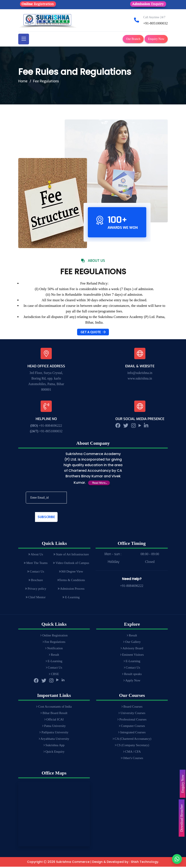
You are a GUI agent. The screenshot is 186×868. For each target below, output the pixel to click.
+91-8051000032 (155, 23)
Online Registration (54, 637)
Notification (54, 650)
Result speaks (132, 675)
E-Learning (71, 598)
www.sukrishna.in (140, 378)
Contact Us (35, 572)
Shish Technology (145, 863)
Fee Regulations (54, 643)
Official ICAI (54, 721)
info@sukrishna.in (140, 373)
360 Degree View (71, 572)
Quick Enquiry (54, 753)
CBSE (54, 675)
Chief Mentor (35, 598)
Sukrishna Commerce (73, 863)
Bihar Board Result (54, 714)
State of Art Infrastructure (71, 555)
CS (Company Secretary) (132, 747)
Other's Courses (132, 759)
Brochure (36, 581)
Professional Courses (132, 721)
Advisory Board (132, 650)
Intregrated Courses (132, 734)
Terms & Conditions (71, 581)
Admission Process (71, 590)
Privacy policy (35, 590)
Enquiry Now (156, 39)
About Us (35, 555)
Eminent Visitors (132, 656)
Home (23, 81)
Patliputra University (54, 734)
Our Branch (133, 39)
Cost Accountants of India (54, 708)
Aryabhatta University (54, 740)
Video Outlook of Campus (71, 563)
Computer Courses (132, 727)
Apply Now (132, 682)
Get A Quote (93, 332)
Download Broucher (181, 818)
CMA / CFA (132, 753)
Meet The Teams (35, 563)
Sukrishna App (54, 747)
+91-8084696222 (50, 426)
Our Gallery (132, 643)
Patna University (54, 727)
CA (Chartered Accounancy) (132, 740)
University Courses (132, 714)
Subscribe (46, 517)
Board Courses (132, 708)
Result (54, 656)
